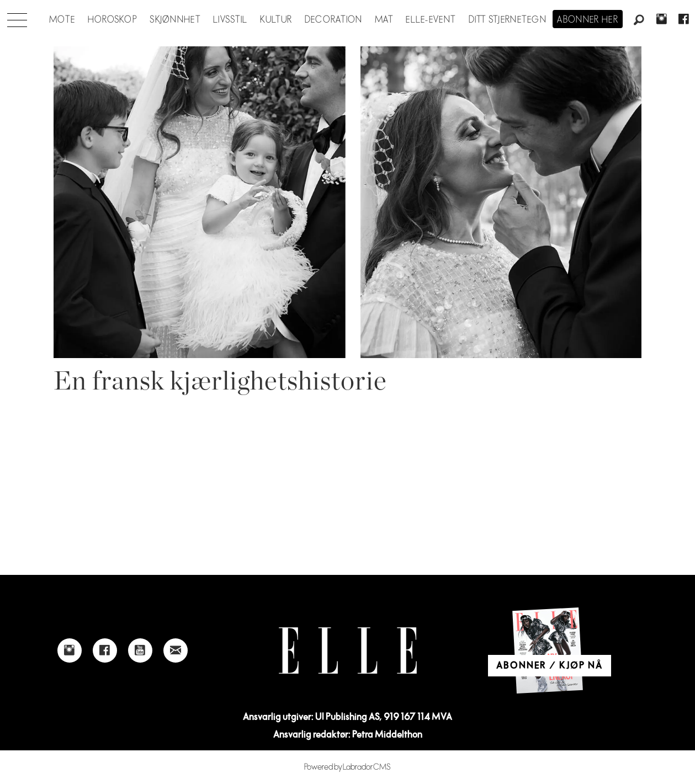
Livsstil (230, 20)
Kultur (276, 20)
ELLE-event (431, 20)
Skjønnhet (175, 20)
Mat (384, 20)
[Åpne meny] (17, 17)
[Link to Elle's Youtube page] (140, 650)
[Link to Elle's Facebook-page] (105, 650)
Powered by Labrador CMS (348, 767)
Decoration (334, 20)
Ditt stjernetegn (508, 20)
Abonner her (588, 20)
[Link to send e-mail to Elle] (176, 650)
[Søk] (639, 20)
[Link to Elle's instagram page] (70, 650)
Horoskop (113, 20)
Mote (62, 20)
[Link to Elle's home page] (348, 651)
